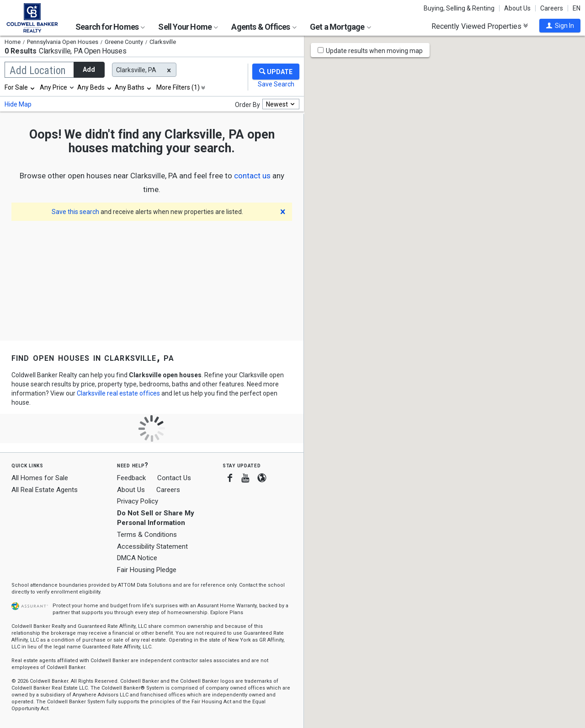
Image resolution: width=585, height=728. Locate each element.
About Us (517, 8)
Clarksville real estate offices (118, 393)
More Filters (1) (178, 87)
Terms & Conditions (147, 535)
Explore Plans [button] (227, 613)
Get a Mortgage (340, 27)
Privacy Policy (138, 501)
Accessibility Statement (152, 546)
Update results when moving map (374, 51)
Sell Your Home (188, 27)
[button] (560, 26)
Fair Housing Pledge (147, 570)
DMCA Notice (137, 558)
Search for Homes (110, 27)
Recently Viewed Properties (480, 26)
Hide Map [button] (18, 104)
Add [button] (89, 70)
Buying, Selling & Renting (459, 8)
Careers (552, 8)
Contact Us (174, 478)
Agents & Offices (264, 27)
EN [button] (577, 8)
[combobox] (20, 87)
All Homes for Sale (40, 478)
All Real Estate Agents (45, 490)
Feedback (131, 478)
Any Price (53, 87)
